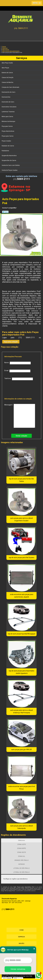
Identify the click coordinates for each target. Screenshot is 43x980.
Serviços (22, 58)
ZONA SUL (22, 856)
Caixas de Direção (8, 78)
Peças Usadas (7, 141)
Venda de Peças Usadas (10, 170)
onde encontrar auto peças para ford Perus (22, 788)
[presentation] (19, 388)
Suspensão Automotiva (9, 156)
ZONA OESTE (22, 852)
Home (22, 930)
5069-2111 (23, 28)
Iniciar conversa (18, 969)
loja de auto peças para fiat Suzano (22, 558)
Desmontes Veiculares (9, 107)
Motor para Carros (8, 117)
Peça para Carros (7, 126)
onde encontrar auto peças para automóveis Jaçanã (22, 596)
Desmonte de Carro (8, 102)
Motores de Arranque (9, 121)
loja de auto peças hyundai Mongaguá (22, 634)
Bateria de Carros (7, 73)
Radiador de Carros (8, 146)
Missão (22, 943)
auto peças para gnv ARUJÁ (21, 750)
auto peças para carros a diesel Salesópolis (22, 827)
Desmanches (6, 97)
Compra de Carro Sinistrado (11, 87)
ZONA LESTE (22, 844)
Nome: (18, 363)
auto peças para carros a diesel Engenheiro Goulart (22, 519)
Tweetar (5, 212)
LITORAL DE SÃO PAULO (21, 868)
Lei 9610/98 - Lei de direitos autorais (26, 891)
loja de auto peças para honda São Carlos (21, 480)
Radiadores (6, 151)
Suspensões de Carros (9, 160)
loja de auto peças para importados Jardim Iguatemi (22, 672)
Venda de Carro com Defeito (11, 165)
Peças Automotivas (8, 131)
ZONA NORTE (21, 848)
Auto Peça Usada (7, 63)
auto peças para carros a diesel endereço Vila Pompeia (22, 711)
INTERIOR (22, 864)
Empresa (21, 937)
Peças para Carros (8, 136)
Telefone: (19, 379)
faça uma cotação (11, 342)
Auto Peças (6, 68)
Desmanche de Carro (9, 92)
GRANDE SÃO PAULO (21, 860)
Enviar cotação (21, 436)
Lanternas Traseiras (8, 112)
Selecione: (22, 840)
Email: (17, 371)
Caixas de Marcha (8, 82)
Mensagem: (20, 416)
